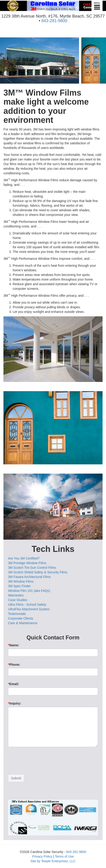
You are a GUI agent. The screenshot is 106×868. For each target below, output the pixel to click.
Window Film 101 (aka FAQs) (29, 591)
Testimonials (17, 614)
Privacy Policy (42, 856)
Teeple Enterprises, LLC (58, 861)
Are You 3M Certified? (24, 558)
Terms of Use (64, 856)
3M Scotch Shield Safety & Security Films (38, 572)
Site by (35, 861)
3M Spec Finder (19, 586)
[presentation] (43, 762)
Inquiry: (15, 703)
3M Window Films (21, 581)
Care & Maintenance (23, 623)
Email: (13, 684)
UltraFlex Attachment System (29, 609)
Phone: (14, 665)
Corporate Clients (21, 618)
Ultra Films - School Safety (27, 605)
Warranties (16, 595)
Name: (14, 645)
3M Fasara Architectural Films (29, 577)
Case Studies (18, 600)
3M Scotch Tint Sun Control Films (32, 568)
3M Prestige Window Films (27, 563)
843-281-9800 (54, 21)
